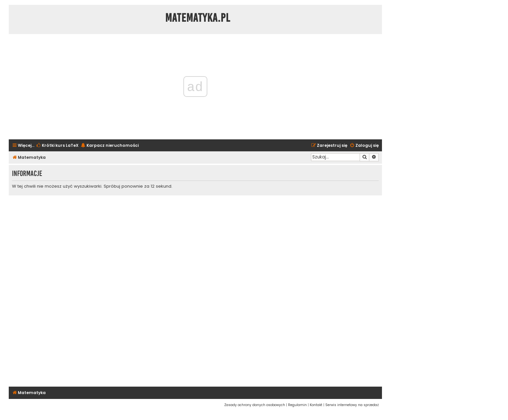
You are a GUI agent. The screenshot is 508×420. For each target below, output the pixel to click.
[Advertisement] (195, 290)
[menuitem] (57, 146)
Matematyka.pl (198, 18)
